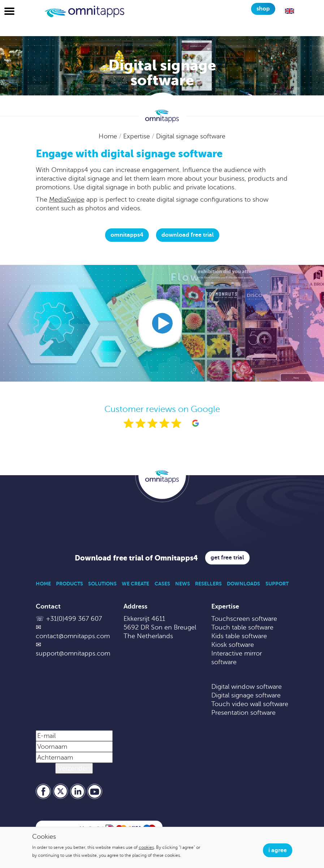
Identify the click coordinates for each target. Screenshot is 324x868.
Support (277, 584)
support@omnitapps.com (73, 653)
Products (70, 584)
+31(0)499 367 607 (74, 619)
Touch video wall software (250, 704)
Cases (162, 584)
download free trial (188, 235)
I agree (278, 850)
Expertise (137, 136)
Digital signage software (191, 136)
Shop (263, 9)
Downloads (243, 584)
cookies (146, 847)
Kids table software (239, 636)
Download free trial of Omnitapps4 (136, 558)
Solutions (102, 584)
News (183, 584)
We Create (135, 584)
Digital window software (247, 687)
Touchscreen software (244, 619)
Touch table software (242, 627)
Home (109, 136)
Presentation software (243, 713)
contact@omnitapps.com (73, 636)
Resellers (208, 584)
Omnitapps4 (127, 235)
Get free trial (227, 558)
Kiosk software (233, 645)
